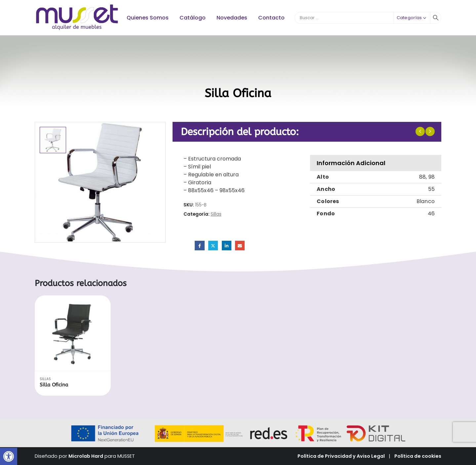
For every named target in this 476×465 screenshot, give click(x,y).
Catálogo (193, 18)
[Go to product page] (73, 333)
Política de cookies (418, 456)
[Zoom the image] (77, 6)
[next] (430, 131)
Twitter (213, 246)
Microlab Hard (86, 456)
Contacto (271, 18)
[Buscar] (436, 18)
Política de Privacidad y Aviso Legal (341, 456)
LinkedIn (227, 246)
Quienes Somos (148, 18)
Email (240, 246)
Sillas (216, 214)
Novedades (232, 18)
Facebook (199, 246)
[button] (9, 456)
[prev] (420, 131)
